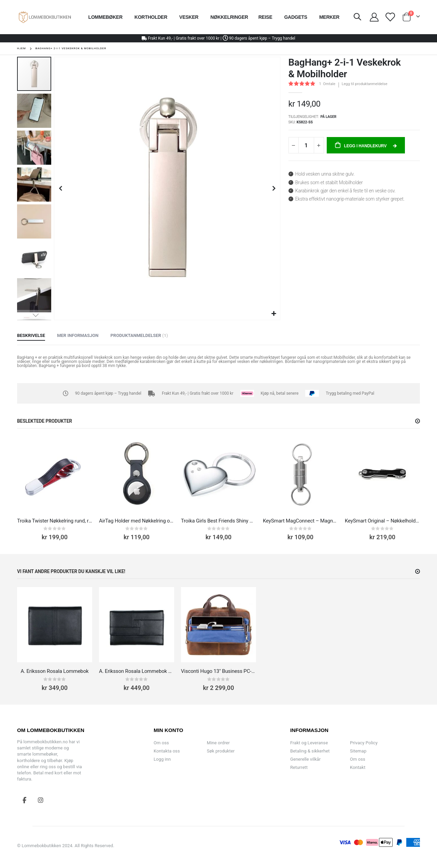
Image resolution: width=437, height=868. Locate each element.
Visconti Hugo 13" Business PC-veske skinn (218, 671)
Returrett (299, 767)
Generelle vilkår (305, 759)
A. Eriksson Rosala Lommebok (54, 671)
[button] (274, 314)
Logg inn (162, 759)
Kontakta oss (167, 751)
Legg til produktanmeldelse (365, 84)
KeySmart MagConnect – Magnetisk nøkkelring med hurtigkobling (300, 521)
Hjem (22, 48)
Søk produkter (221, 751)
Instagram (41, 800)
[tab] (31, 336)
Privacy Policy (364, 743)
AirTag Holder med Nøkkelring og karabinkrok (137, 521)
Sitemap (358, 751)
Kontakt (358, 767)
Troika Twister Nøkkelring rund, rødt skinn (55, 521)
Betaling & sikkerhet (310, 751)
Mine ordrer (218, 743)
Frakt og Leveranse (309, 743)
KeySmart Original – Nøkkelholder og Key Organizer (382, 521)
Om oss (161, 743)
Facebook (25, 800)
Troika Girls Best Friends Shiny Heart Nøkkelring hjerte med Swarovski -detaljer (218, 521)
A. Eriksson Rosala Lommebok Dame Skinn (137, 671)
